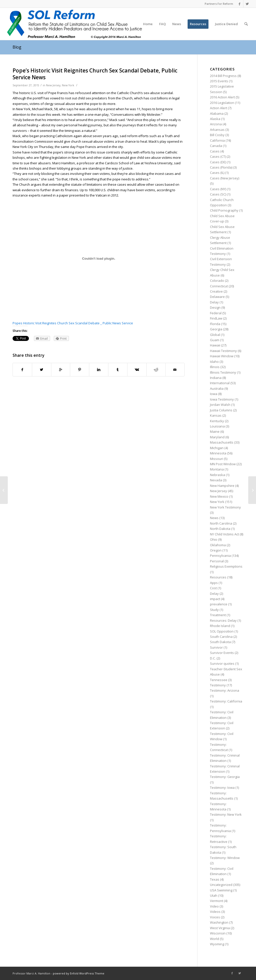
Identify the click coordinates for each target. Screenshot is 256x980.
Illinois (215, 367)
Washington (219, 922)
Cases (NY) (218, 189)
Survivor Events (222, 653)
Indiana (216, 378)
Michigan (217, 448)
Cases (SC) (218, 194)
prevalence (219, 604)
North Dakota (220, 529)
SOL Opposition (222, 631)
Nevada (216, 480)
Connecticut (219, 286)
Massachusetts (222, 442)
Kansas (216, 415)
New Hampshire (222, 486)
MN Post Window (223, 464)
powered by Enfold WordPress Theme (79, 973)
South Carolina (221, 637)
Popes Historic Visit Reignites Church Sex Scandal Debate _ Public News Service (73, 323)
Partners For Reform (219, 4)
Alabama (217, 113)
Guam (215, 340)
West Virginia (220, 928)
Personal (217, 561)
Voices (215, 917)
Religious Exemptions (226, 566)
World (215, 939)
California (217, 140)
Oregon (216, 550)
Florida (215, 324)
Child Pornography (224, 210)
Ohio (214, 539)
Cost (213, 588)
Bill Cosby (217, 135)
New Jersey (53, 85)
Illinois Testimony (223, 372)
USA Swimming (221, 890)
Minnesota (218, 453)
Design (215, 307)
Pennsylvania (220, 556)
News (214, 518)
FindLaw (216, 318)
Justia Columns (221, 410)
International (220, 383)
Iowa (214, 394)
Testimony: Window (225, 858)
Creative (216, 291)
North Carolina (221, 523)
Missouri (217, 459)
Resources (218, 577)
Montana (217, 469)
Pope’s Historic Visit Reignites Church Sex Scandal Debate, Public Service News (95, 74)
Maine (215, 432)
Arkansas (217, 130)
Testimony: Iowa (222, 788)
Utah (214, 895)
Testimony (218, 685)
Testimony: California (226, 701)
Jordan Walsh (220, 405)
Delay (214, 302)
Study (214, 610)
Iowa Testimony (222, 399)
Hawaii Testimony (223, 351)
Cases (215, 151)
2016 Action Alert (222, 97)
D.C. (213, 658)
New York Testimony (225, 507)
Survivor (216, 647)
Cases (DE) (218, 162)
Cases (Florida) (221, 167)
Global (215, 335)
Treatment (218, 615)
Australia (217, 388)
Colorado (217, 281)
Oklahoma (218, 545)
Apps (214, 583)
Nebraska (218, 475)
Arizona (216, 124)
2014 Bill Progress (223, 76)
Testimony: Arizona (225, 690)
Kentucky (217, 421)
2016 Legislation (222, 103)
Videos (215, 912)
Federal (216, 313)
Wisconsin (218, 933)
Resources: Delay (223, 620)
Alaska (215, 119)
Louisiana (217, 426)
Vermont (217, 901)
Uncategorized (221, 885)
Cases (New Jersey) (225, 178)
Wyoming (217, 944)
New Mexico (219, 496)
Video (214, 906)
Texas (215, 879)
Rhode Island (220, 626)
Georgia (216, 329)
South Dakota (220, 642)
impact (215, 599)
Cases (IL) (217, 173)
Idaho (214, 362)
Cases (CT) (218, 156)
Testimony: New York (226, 814)
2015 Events (219, 81)
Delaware (217, 297)
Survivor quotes (222, 663)
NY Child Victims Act (224, 534)
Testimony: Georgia (225, 777)
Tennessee (219, 680)
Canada (216, 146)
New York (68, 85)
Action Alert (219, 108)
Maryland (217, 437)
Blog (17, 47)
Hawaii (215, 345)
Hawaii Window (222, 356)
